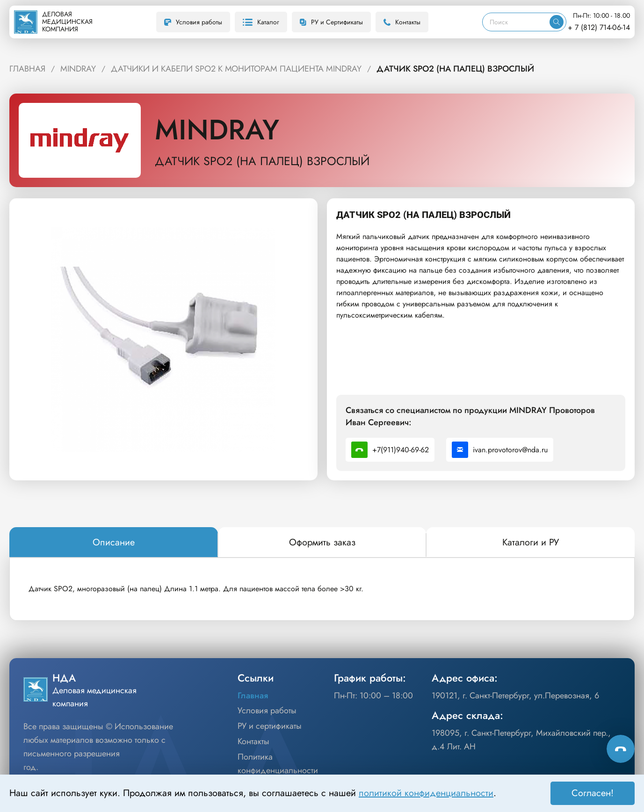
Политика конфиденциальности (278, 764)
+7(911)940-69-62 (390, 450)
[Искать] (557, 22)
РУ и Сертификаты (331, 22)
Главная (253, 696)
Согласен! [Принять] (593, 793)
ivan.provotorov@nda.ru (500, 450)
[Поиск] (516, 22)
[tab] (114, 543)
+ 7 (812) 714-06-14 (599, 27)
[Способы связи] (621, 749)
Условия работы (193, 22)
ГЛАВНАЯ (27, 69)
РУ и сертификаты (270, 726)
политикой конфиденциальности (426, 793)
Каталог (261, 22)
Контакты (402, 22)
